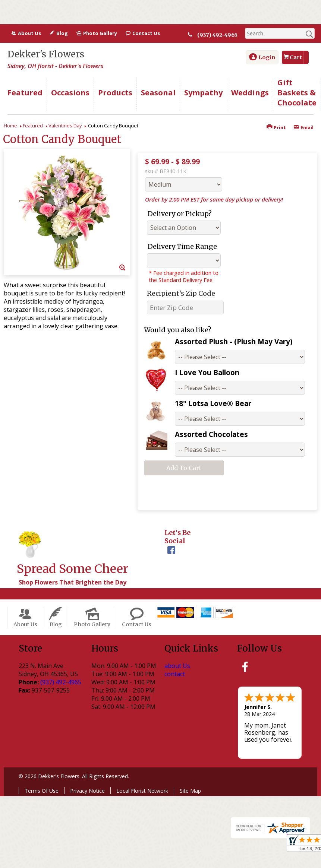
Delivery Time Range (182, 246)
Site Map (190, 791)
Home (10, 126)
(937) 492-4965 (218, 35)
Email (303, 127)
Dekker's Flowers (46, 54)
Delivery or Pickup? (180, 214)
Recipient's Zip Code (181, 293)
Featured (33, 126)
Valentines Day (65, 126)
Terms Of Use (42, 791)
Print (276, 127)
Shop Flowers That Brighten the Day (73, 582)
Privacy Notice (87, 791)
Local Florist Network (142, 791)
